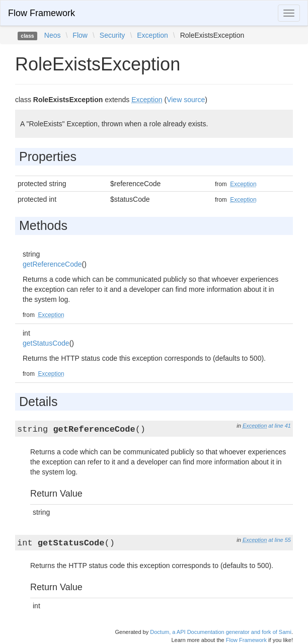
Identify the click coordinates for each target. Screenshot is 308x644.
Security (112, 35)
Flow (80, 35)
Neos (53, 35)
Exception (152, 35)
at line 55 (280, 540)
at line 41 (280, 426)
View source (186, 100)
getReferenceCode (52, 264)
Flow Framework (42, 13)
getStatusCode (46, 343)
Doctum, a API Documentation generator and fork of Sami (221, 632)
